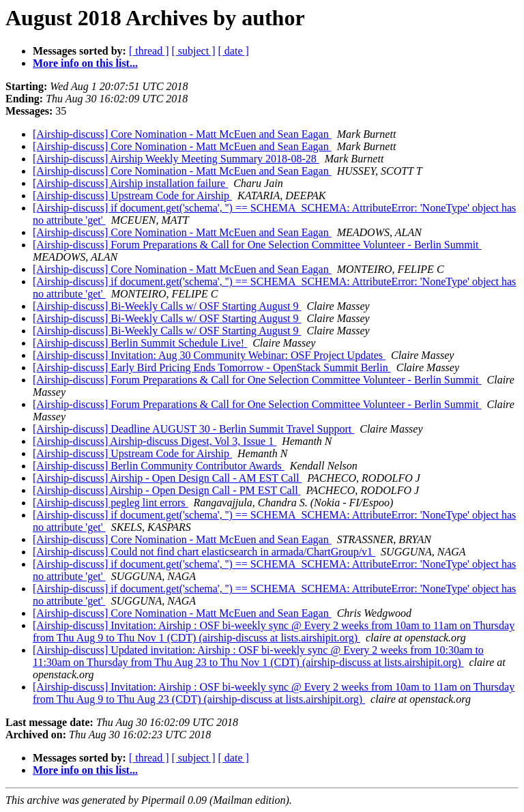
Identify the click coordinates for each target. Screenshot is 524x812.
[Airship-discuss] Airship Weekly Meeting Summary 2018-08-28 (176, 159)
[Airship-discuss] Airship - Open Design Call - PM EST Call (167, 490)
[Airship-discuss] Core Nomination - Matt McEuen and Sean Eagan (182, 134)
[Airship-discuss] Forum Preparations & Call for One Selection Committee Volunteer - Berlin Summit (257, 245)
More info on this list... (85, 63)
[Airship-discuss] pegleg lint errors (111, 503)
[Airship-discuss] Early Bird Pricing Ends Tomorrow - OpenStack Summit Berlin (212, 367)
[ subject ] (194, 51)
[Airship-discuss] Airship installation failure (130, 183)
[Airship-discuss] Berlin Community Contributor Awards (159, 466)
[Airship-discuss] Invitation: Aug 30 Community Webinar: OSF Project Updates (209, 355)
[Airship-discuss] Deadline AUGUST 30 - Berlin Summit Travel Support (193, 429)
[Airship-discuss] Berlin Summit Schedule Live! (140, 343)
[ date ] (234, 51)
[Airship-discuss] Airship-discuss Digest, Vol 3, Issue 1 (155, 441)
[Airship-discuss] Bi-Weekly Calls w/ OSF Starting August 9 (167, 306)
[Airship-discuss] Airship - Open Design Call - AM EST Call (167, 478)
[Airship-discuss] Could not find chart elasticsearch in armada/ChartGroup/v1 (204, 552)
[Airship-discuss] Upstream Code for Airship (132, 195)
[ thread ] (149, 51)
